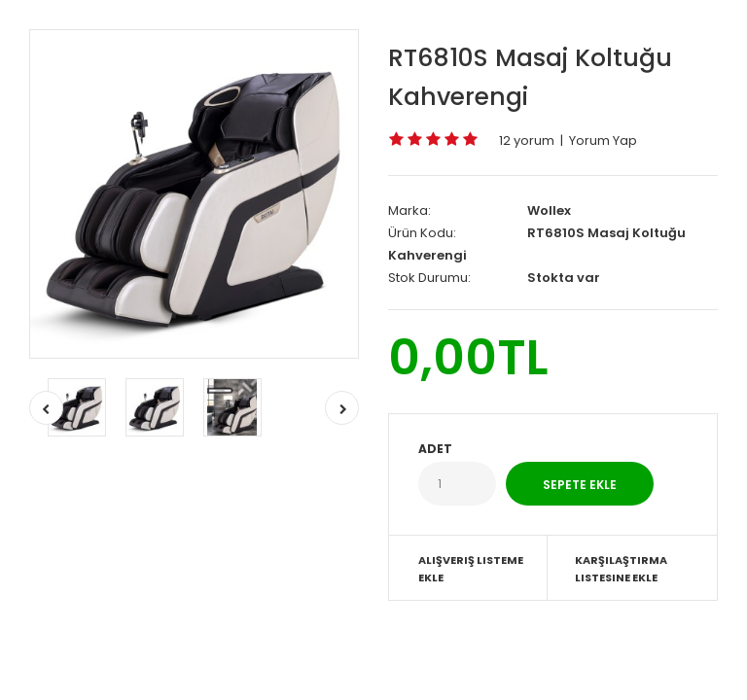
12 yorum (527, 140)
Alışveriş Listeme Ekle (471, 569)
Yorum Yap (603, 140)
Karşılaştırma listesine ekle (621, 569)
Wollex (549, 210)
